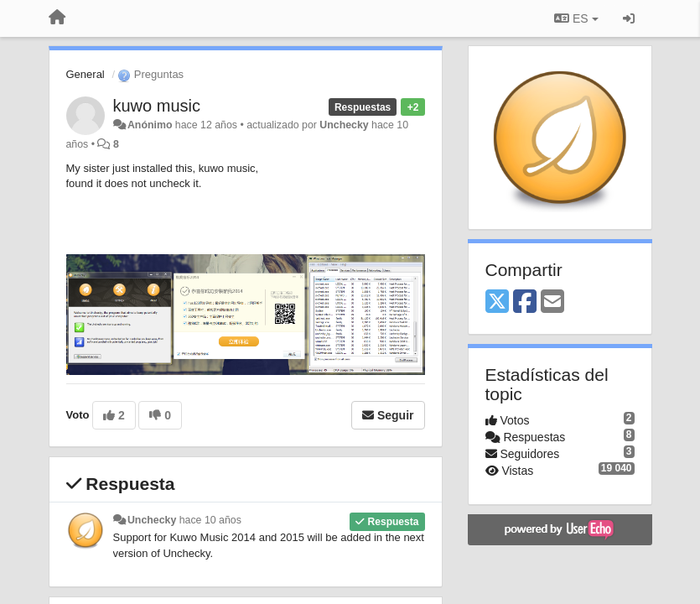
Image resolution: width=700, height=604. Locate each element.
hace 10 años (210, 520)
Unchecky (344, 125)
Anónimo (150, 125)
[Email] (552, 302)
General (86, 74)
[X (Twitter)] (497, 302)
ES (576, 18)
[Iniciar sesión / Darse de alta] (629, 18)
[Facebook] (525, 302)
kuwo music (157, 106)
